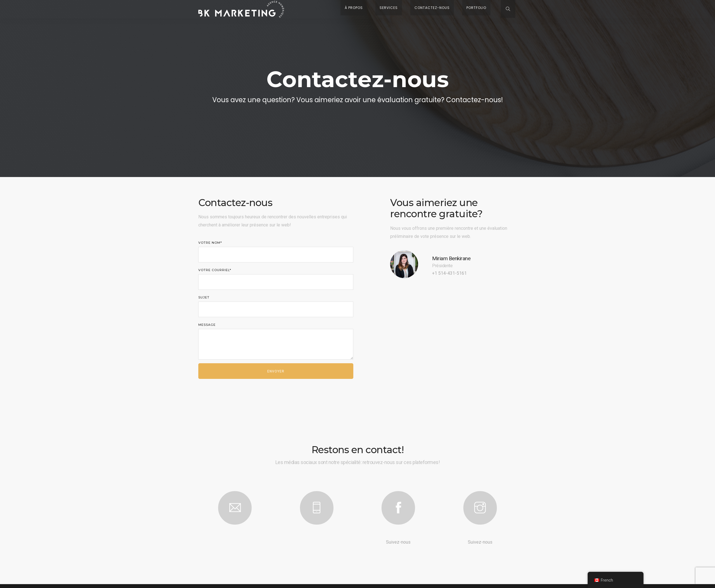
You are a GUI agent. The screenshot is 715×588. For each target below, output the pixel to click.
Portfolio (491, 9)
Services (420, 9)
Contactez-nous (455, 9)
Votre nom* (276, 253)
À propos (393, 9)
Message (276, 343)
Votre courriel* (276, 281)
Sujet (276, 308)
